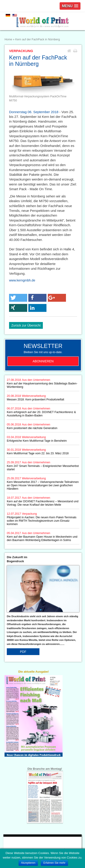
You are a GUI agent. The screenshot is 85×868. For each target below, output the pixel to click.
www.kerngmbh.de (22, 280)
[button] (18, 298)
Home (8, 39)
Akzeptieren (28, 863)
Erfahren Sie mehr (54, 863)
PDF (23, 652)
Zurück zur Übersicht (26, 325)
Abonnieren (43, 361)
